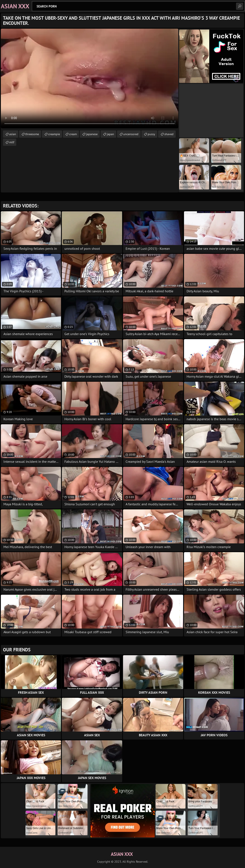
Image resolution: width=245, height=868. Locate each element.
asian (13, 134)
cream (73, 134)
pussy (151, 134)
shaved (169, 134)
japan (110, 134)
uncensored (131, 134)
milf (12, 142)
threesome (32, 134)
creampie (54, 134)
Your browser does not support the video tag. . (90, 78)
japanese (92, 134)
